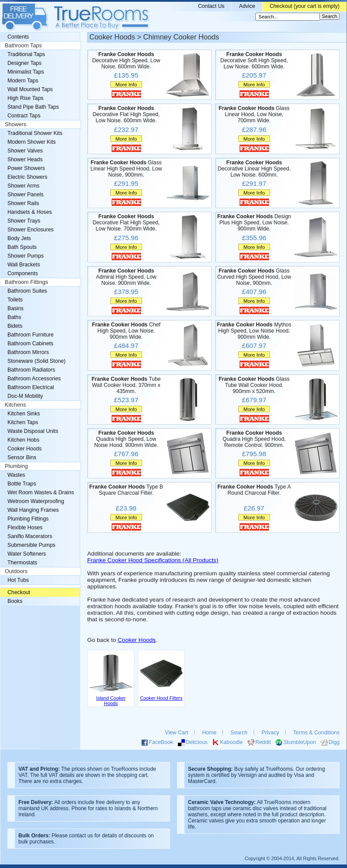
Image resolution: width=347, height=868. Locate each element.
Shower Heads (25, 159)
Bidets (15, 326)
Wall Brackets (24, 265)
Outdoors (16, 571)
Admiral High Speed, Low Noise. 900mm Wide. (126, 277)
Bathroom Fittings (27, 282)
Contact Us (211, 6)
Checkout (19, 592)
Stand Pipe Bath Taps (33, 107)
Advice (247, 6)
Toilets (15, 300)
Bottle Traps (22, 484)
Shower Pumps (26, 256)
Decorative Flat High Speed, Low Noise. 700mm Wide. (126, 223)
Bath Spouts (22, 247)
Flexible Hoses (25, 528)
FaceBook (161, 742)
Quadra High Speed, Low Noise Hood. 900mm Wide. (126, 439)
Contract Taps (24, 116)
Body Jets (19, 238)
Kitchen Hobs (23, 440)
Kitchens (15, 405)
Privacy (270, 733)
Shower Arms (23, 186)
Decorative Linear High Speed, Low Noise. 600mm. (254, 169)
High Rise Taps (25, 98)
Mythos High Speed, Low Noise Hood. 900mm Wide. (254, 331)
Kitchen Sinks (24, 414)
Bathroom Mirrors (28, 352)
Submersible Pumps (31, 545)
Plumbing (16, 466)
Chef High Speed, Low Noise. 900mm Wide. (126, 331)
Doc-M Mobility (25, 396)
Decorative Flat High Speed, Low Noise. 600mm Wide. (126, 114)
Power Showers (26, 168)
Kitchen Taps (23, 422)
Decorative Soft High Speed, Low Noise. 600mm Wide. (254, 60)
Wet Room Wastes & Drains (41, 492)
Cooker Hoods (137, 640)
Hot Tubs (18, 580)
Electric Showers (27, 177)
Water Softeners (27, 554)
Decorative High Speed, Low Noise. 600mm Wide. (126, 60)
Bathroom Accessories (34, 379)
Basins (16, 308)
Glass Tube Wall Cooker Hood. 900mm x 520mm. (254, 385)
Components (23, 273)
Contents (18, 37)
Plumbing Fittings (28, 519)
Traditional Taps (26, 54)
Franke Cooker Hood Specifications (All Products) (153, 560)
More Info (126, 84)
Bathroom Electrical (31, 387)
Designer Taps (25, 63)
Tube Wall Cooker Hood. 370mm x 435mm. (126, 385)
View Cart (177, 733)
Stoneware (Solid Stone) (37, 361)
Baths (14, 317)
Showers (16, 124)
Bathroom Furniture (30, 335)
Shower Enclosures (30, 230)
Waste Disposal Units (33, 431)
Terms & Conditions (316, 733)
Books (15, 601)
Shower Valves (25, 151)
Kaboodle (231, 742)
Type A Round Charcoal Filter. (254, 490)
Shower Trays (24, 221)
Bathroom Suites (27, 291)
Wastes (16, 475)
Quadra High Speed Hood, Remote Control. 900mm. (254, 439)
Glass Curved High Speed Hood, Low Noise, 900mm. (254, 277)
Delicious (197, 742)
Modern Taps (23, 81)
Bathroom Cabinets (30, 344)
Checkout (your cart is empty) (305, 6)
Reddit (263, 742)
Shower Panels (25, 195)
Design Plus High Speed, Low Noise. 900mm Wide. (254, 223)
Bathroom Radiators (31, 370)
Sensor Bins (22, 457)
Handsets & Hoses (30, 212)
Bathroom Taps (23, 46)
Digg (334, 742)
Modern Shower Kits (32, 142)
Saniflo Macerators (30, 536)
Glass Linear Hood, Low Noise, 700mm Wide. (254, 114)
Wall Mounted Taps (30, 89)
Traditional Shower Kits (35, 133)
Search (239, 733)
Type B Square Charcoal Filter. (126, 490)
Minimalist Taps (26, 72)
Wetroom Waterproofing (36, 501)
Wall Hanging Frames (33, 510)
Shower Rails (23, 203)
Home (209, 733)
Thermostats (22, 563)
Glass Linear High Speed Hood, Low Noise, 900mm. (126, 169)
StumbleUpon (300, 742)
